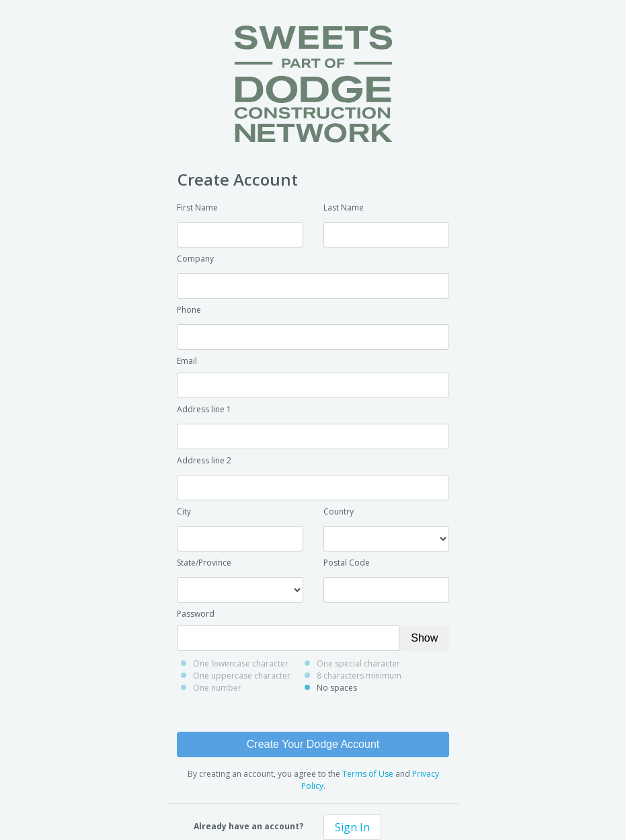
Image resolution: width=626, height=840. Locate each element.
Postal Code (347, 563)
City (184, 511)
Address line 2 (204, 460)
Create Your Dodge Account (313, 744)
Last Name (344, 207)
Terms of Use (368, 774)
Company (195, 259)
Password (196, 614)
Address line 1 (204, 409)
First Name (197, 207)
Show (424, 638)
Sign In (352, 827)
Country (339, 511)
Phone (189, 310)
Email (187, 361)
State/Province (204, 563)
